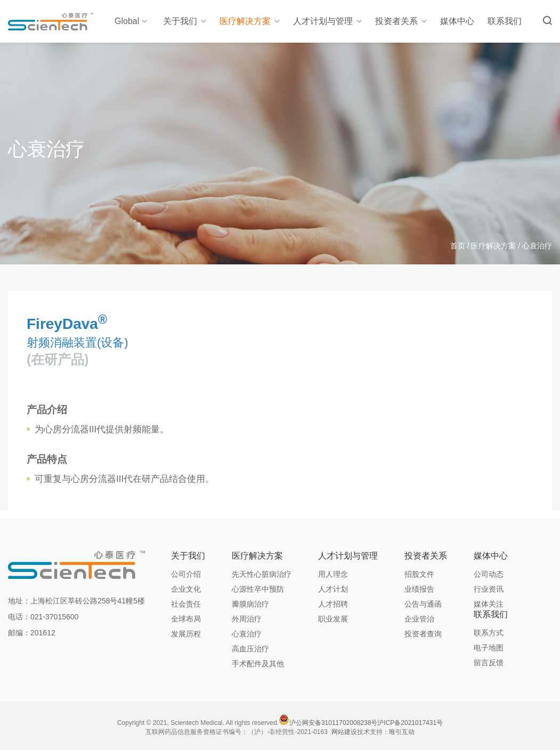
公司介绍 (186, 574)
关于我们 (185, 21)
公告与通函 (423, 604)
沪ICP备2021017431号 (410, 723)
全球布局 (186, 619)
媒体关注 (489, 604)
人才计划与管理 (327, 21)
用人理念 (333, 574)
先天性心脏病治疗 (262, 574)
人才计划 (333, 589)
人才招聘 (333, 604)
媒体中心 (457, 21)
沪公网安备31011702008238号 (333, 723)
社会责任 (186, 604)
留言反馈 (489, 663)
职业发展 (333, 619)
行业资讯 (489, 589)
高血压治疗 (250, 649)
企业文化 (186, 589)
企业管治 (419, 619)
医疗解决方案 (250, 21)
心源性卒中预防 (258, 589)
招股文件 (419, 574)
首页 (458, 246)
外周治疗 (247, 619)
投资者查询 (423, 634)
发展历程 (186, 634)
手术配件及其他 (258, 664)
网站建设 (344, 732)
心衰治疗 (247, 634)
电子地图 (489, 648)
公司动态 (489, 574)
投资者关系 (401, 21)
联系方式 (489, 633)
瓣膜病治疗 (250, 604)
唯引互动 (402, 732)
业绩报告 (419, 589)
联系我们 (505, 21)
